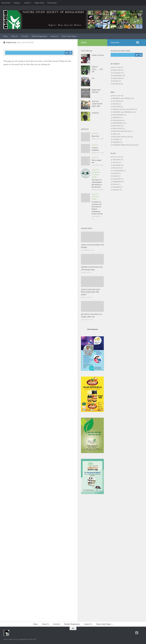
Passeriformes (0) (119, 120)
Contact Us (54, 36)
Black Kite (95, 136)
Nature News (39, 3)
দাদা (93, 78)
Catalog (16, 3)
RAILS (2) (116, 134)
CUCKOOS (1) (118, 101)
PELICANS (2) (118, 126)
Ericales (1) (117, 173)
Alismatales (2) (118, 160)
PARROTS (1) (118, 118)
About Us (14, 36)
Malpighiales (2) (118, 181)
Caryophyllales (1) (119, 171)
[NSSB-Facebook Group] (141, 43)
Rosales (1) (117, 184)
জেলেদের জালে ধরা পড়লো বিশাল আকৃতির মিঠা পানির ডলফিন (90, 292)
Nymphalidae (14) (119, 75)
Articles (27, 3)
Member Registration (39, 36)
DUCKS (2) (117, 104)
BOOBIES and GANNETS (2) (123, 98)
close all (120, 67)
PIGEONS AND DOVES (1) (123, 131)
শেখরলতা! (95, 113)
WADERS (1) (117, 142)
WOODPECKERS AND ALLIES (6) (125, 145)
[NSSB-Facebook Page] (138, 42)
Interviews (96, 172)
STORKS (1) (117, 139)
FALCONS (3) (118, 107)
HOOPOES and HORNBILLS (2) (124, 112)
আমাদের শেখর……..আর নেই (97, 69)
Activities (25, 36)
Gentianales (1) (118, 179)
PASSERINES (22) (119, 123)
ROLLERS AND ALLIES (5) (123, 137)
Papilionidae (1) (118, 78)
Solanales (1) (117, 190)
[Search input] (35, 53)
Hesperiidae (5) (118, 70)
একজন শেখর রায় (98, 55)
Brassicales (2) (118, 168)
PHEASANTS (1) (119, 128)
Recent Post (6, 3)
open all (113, 67)
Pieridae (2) (117, 81)
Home (6, 36)
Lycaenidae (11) (118, 73)
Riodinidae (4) (118, 84)
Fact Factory (52, 3)
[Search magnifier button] (70, 53)
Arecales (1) (117, 162)
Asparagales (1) (118, 165)
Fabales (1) (117, 176)
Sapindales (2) (118, 187)
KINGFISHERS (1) (119, 115)
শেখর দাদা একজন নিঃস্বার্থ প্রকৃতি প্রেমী (97, 104)
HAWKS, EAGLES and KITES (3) (125, 109)
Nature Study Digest (69, 36)
